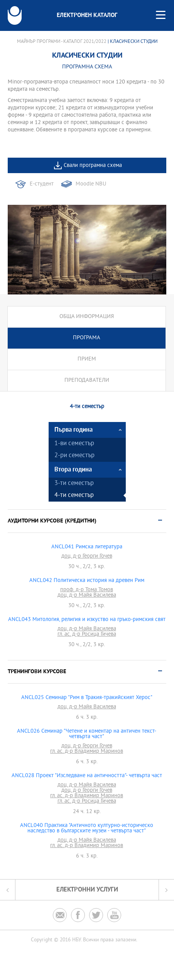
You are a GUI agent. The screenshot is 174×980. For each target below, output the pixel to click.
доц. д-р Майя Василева (87, 595)
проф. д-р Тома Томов (87, 590)
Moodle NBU (91, 184)
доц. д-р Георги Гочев (87, 556)
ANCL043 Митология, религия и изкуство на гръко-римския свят (87, 620)
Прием (87, 359)
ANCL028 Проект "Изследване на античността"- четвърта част (87, 776)
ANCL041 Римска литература (87, 547)
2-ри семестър (74, 456)
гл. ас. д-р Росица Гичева (87, 635)
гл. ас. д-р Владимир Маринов (87, 752)
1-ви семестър (74, 444)
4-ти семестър (74, 496)
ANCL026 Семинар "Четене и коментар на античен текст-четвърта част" (87, 734)
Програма (87, 338)
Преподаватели (87, 380)
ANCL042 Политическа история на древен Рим (87, 581)
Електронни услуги (87, 890)
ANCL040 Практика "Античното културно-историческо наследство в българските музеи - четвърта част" (87, 829)
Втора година (73, 470)
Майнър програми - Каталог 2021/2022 (62, 42)
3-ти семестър (74, 484)
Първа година (73, 430)
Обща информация (87, 317)
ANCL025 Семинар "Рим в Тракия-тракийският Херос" (87, 698)
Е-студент (42, 184)
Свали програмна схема (93, 166)
